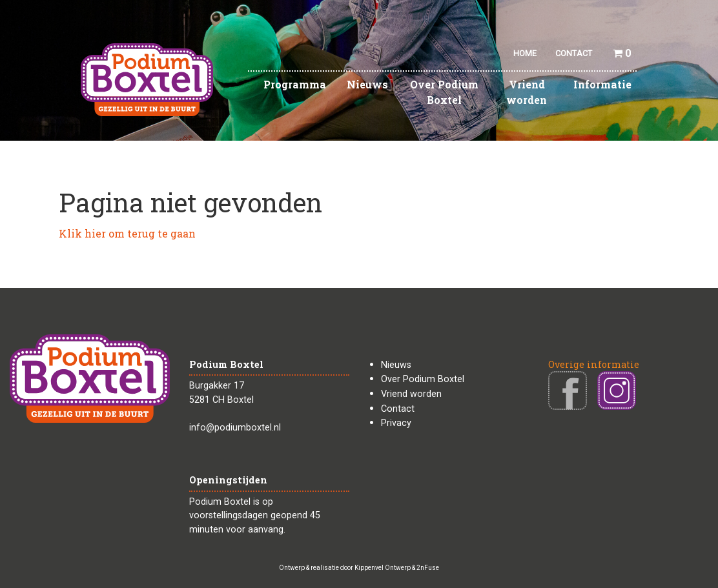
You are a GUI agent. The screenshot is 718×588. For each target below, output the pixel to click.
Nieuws (367, 84)
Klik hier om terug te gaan (127, 233)
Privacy (396, 423)
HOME (525, 53)
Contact (398, 409)
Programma (295, 84)
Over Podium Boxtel (444, 92)
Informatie (602, 84)
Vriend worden (527, 92)
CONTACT (574, 53)
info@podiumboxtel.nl (235, 428)
